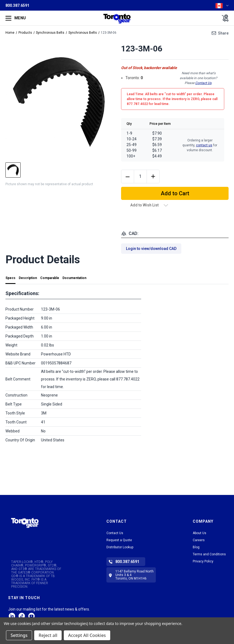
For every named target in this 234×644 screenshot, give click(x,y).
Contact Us (203, 83)
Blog (196, 547)
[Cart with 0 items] (224, 18)
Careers (199, 540)
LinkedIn (12, 616)
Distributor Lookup (120, 547)
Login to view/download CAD (151, 249)
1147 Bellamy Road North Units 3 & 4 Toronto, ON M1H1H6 (135, 575)
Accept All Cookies (87, 635)
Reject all (48, 635)
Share (223, 33)
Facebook (31, 616)
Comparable (50, 278)
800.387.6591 (17, 5)
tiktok (22, 616)
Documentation (74, 278)
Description (28, 278)
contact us (204, 145)
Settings (19, 635)
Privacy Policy (203, 561)
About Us (200, 533)
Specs (10, 278)
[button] (25, 529)
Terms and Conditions (209, 554)
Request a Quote (119, 540)
